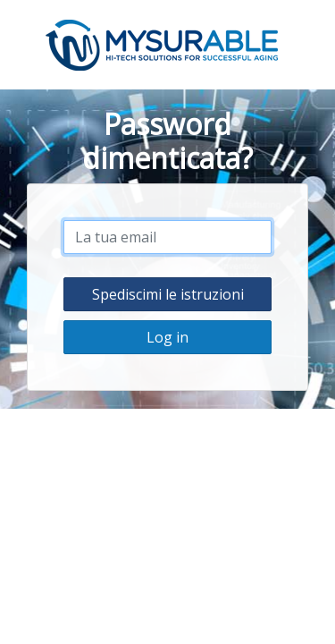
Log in (167, 337)
